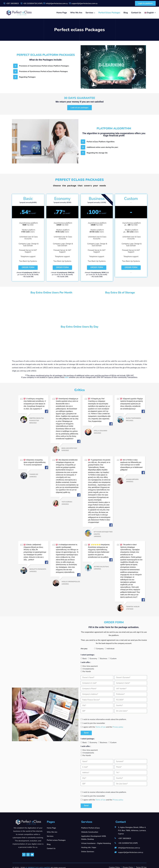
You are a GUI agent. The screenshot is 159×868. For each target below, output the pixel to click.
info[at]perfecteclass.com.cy (58, 3)
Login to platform (145, 3)
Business (104, 659)
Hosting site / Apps (89, 848)
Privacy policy (118, 727)
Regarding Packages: (28, 77)
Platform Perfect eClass (91, 828)
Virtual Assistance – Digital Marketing (97, 843)
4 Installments (88, 669)
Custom (113, 659)
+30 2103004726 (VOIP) (34, 3)
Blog (126, 13)
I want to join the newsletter (94, 723)
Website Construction (90, 832)
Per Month (87, 672)
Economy (93, 659)
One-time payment (90, 666)
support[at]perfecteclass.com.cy (86, 3)
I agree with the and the (103, 727)
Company (100, 649)
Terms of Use (101, 727)
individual (110, 649)
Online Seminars (88, 852)
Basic (85, 659)
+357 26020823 (13, 3)
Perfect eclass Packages (109, 13)
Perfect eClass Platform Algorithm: (101, 142)
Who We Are (76, 13)
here (67, 377)
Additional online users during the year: (103, 147)
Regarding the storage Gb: (98, 153)
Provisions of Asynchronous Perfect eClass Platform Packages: (45, 66)
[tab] (46, 66)
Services (89, 13)
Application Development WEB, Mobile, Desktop (94, 838)
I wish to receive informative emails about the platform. (104, 719)
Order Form (28, 268)
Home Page (62, 13)
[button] (79, 108)
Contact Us (136, 13)
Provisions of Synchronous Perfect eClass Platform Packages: (44, 71)
